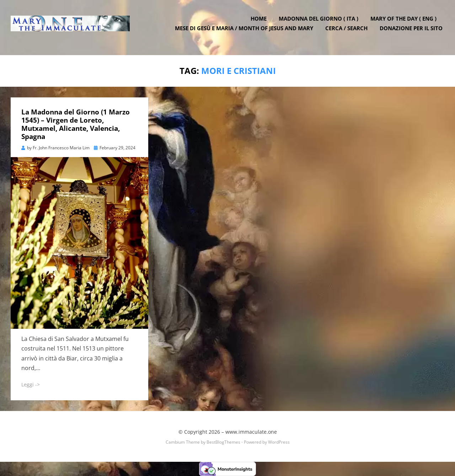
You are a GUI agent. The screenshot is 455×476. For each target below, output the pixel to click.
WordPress (279, 442)
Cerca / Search (348, 32)
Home (260, 22)
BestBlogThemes (223, 442)
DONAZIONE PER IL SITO (413, 32)
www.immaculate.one (251, 432)
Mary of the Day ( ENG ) (405, 22)
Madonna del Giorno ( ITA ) (320, 22)
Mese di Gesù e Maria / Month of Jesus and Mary (246, 32)
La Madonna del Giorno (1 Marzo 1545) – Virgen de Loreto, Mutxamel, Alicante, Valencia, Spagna (76, 124)
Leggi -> (31, 384)
